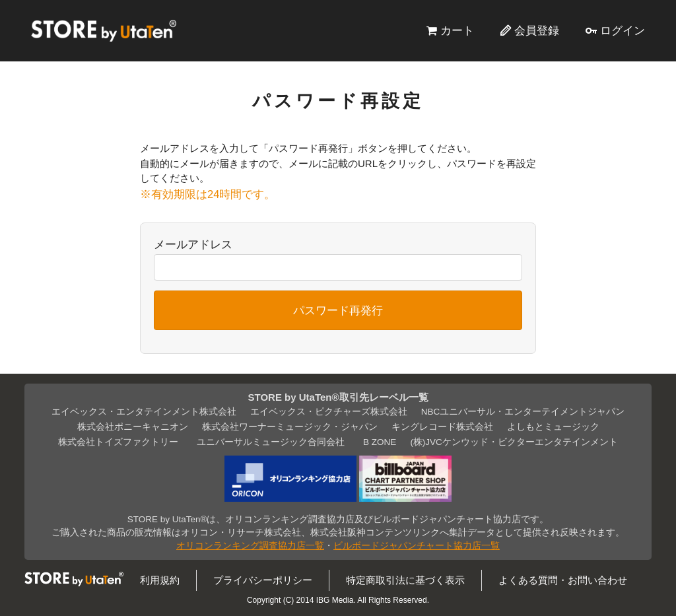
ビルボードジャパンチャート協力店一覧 (417, 546)
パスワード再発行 (338, 310)
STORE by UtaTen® (104, 30)
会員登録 (537, 30)
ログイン (623, 30)
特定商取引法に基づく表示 (405, 580)
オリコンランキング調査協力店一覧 (250, 546)
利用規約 (160, 580)
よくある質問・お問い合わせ (563, 580)
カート (457, 30)
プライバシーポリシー (263, 580)
